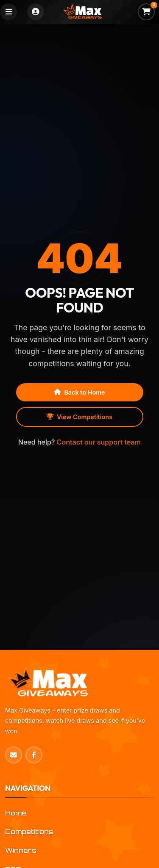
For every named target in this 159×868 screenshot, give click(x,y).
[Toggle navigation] (8, 12)
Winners (21, 850)
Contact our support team (99, 442)
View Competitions (79, 417)
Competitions (29, 832)
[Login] (36, 12)
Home (16, 813)
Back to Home (79, 392)
